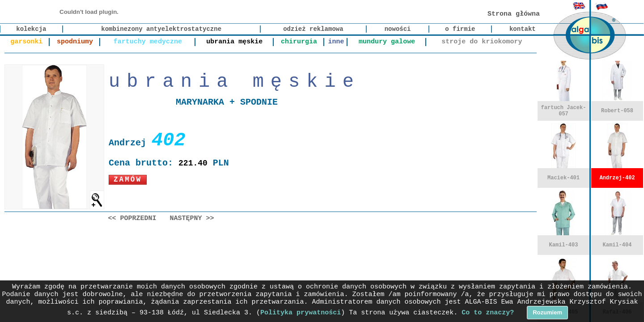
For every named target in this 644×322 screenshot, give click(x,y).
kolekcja (31, 29)
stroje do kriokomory (482, 42)
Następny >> (192, 218)
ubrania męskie (234, 42)
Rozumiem (547, 312)
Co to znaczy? (488, 313)
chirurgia (299, 42)
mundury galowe (387, 42)
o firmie (460, 29)
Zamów (128, 180)
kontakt (523, 29)
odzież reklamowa (313, 29)
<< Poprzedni (132, 218)
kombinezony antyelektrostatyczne (161, 29)
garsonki (26, 42)
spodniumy (75, 42)
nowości (398, 29)
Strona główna (514, 14)
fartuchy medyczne (148, 42)
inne (336, 42)
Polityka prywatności (301, 313)
